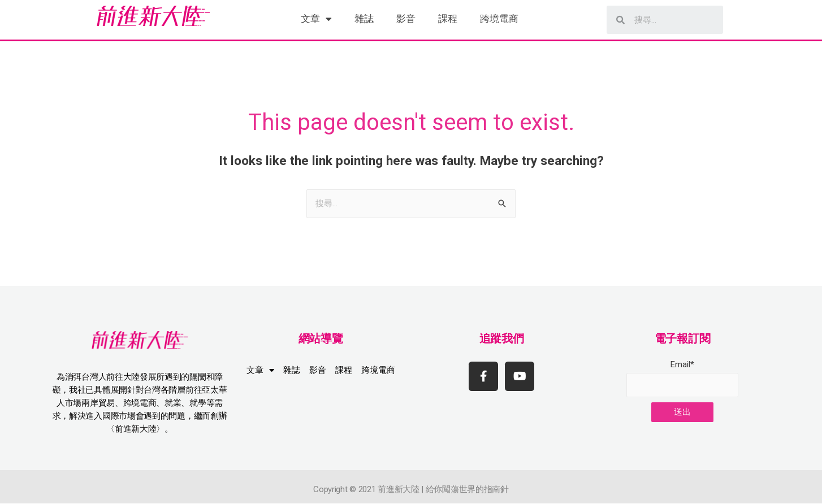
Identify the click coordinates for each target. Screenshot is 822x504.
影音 (406, 19)
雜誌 (364, 19)
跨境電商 (499, 19)
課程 (448, 19)
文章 (316, 19)
